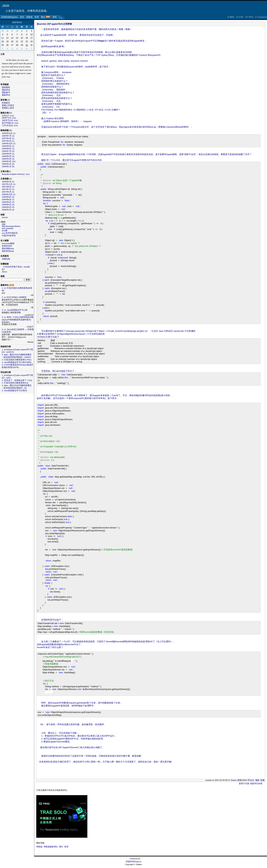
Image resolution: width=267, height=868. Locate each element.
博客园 (39, 847)
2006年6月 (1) (8, 154)
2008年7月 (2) (8, 136)
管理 (54, 17)
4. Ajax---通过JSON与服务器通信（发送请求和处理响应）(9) (17, 387)
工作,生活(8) (7, 125)
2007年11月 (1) (9, 184)
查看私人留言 (8, 108)
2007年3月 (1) (8, 141)
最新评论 (6, 95)
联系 (37, 17)
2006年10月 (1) (9, 144)
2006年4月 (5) (8, 159)
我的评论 (6, 90)
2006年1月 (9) (8, 166)
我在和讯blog (8, 251)
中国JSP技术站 (9, 236)
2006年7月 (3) (8, 151)
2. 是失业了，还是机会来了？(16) (17, 380)
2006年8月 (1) (8, 149)
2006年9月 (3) (8, 197)
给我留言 (6, 103)
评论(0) (251, 780)
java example (8, 228)
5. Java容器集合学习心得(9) (14, 391)
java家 (5, 230)
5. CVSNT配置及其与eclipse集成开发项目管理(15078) (17, 366)
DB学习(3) (6, 118)
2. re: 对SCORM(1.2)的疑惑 (14, 297)
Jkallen (234, 780)
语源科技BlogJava (9, 17)
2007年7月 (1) (8, 189)
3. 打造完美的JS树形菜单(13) (15, 383)
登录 (51, 790)
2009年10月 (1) (9, 133)
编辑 (257, 780)
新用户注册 (244, 784)
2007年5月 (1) (8, 192)
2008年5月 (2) (8, 182)
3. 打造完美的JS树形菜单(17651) (17, 360)
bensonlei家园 (8, 243)
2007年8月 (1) (8, 187)
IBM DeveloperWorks (11, 226)
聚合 (43, 17)
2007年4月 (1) (8, 138)
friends (5, 217)
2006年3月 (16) (9, 161)
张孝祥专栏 (7, 246)
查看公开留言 (8, 105)
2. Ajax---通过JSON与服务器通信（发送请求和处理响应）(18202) (17, 356)
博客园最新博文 (51, 847)
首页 (22, 17)
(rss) (12, 116)
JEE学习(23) (7, 120)
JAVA (6, 6)
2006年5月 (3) (8, 156)
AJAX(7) (6, 116)
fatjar (102, 41)
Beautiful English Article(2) (13, 174)
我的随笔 (6, 87)
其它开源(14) (8, 123)
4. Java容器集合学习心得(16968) (17, 362)
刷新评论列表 (256, 784)
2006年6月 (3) (8, 202)
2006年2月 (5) (8, 164)
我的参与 (6, 92)
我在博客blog (8, 249)
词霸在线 (6, 259)
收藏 (262, 780)
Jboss (4, 272)
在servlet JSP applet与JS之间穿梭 (54, 24)
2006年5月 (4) (8, 205)
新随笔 (29, 17)
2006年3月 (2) (8, 210)
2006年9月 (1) (8, 146)
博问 (61, 847)
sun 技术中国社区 (10, 233)
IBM (4, 224)
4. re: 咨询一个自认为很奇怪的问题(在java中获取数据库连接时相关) (18, 318)
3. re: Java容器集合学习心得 (15, 310)
